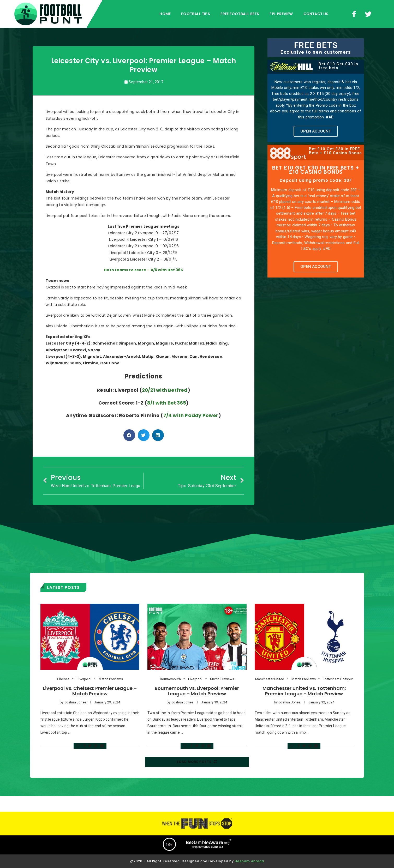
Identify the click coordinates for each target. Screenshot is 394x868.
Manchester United (270, 679)
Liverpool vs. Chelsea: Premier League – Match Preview (90, 691)
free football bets (240, 14)
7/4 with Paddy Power (191, 415)
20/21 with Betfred (165, 390)
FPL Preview (281, 14)
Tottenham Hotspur (338, 679)
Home (165, 14)
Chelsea (63, 679)
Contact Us (316, 14)
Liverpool (84, 679)
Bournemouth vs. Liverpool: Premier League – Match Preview (197, 691)
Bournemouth (170, 679)
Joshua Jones (75, 702)
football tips (196, 14)
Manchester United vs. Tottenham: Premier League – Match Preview (304, 691)
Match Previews (111, 679)
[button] (316, 131)
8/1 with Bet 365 (167, 403)
